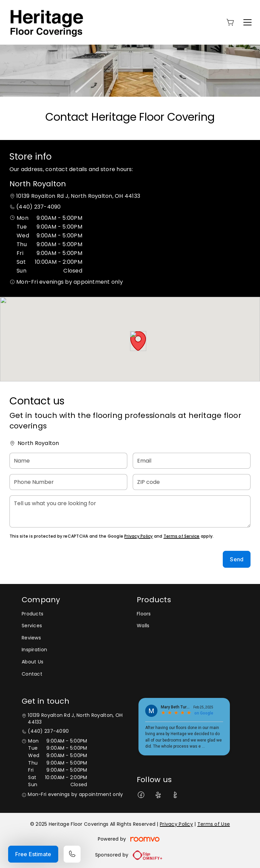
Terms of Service (182, 536)
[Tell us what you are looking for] (130, 511)
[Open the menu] (247, 22)
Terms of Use (214, 824)
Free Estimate (33, 854)
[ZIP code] (192, 482)
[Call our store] (72, 854)
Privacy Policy (138, 536)
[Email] (192, 461)
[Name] (68, 461)
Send (237, 559)
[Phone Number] (68, 482)
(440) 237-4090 (38, 207)
